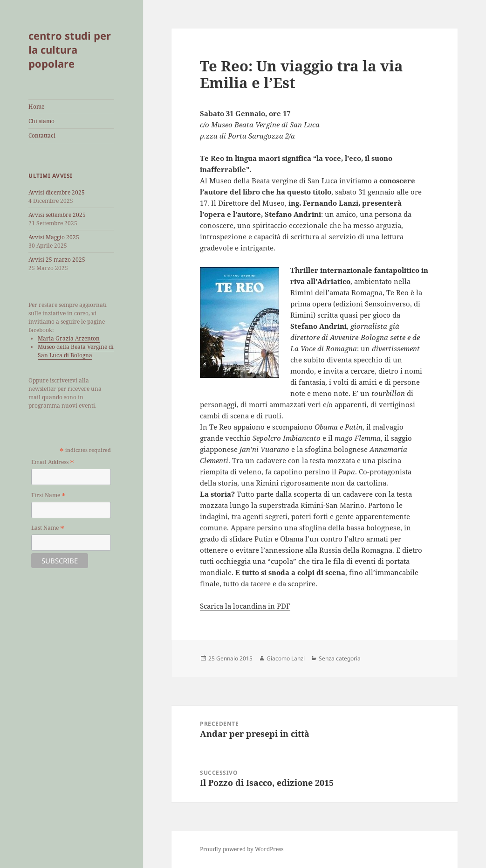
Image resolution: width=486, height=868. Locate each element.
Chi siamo (41, 121)
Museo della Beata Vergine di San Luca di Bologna (76, 351)
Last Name (48, 528)
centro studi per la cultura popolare (70, 49)
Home (36, 107)
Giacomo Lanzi (286, 658)
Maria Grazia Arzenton (69, 338)
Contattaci (42, 135)
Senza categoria (340, 658)
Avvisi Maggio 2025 (54, 237)
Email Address (53, 462)
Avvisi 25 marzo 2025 (57, 260)
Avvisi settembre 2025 (57, 215)
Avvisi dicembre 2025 (57, 192)
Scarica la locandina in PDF (245, 606)
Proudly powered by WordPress (242, 849)
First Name (48, 496)
